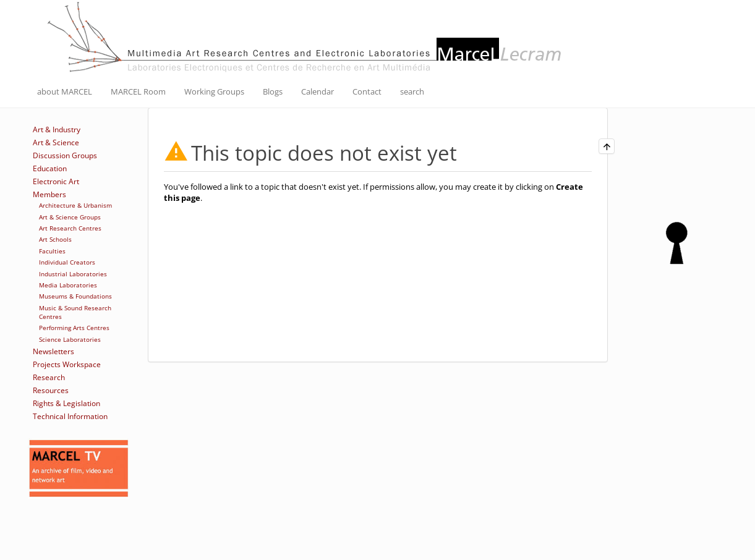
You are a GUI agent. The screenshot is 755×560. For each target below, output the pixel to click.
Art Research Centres (70, 228)
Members (49, 194)
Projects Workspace (67, 364)
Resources (51, 390)
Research (49, 377)
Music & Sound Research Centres (75, 312)
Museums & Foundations (75, 296)
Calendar (318, 91)
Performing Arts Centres (74, 328)
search (412, 91)
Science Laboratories (70, 339)
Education (50, 168)
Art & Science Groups (70, 217)
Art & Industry (57, 129)
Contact (367, 91)
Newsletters (53, 351)
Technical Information (70, 416)
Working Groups (214, 91)
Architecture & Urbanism (75, 205)
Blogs (273, 91)
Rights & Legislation (66, 403)
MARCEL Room (138, 91)
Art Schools (55, 239)
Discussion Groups (65, 155)
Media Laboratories (68, 285)
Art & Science (56, 142)
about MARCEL (65, 91)
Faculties (52, 251)
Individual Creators (67, 262)
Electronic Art (56, 181)
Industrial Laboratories (73, 274)
